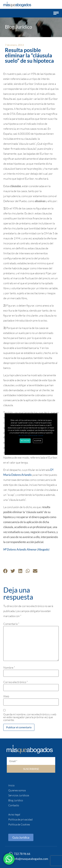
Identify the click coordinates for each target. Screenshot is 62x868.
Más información (23, 435)
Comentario (11, 624)
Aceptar (38, 440)
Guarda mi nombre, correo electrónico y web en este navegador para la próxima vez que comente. (30, 717)
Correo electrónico (16, 682)
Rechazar (25, 440)
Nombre (9, 668)
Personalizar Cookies (36, 435)
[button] (56, 13)
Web (6, 696)
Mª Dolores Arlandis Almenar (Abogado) (26, 549)
